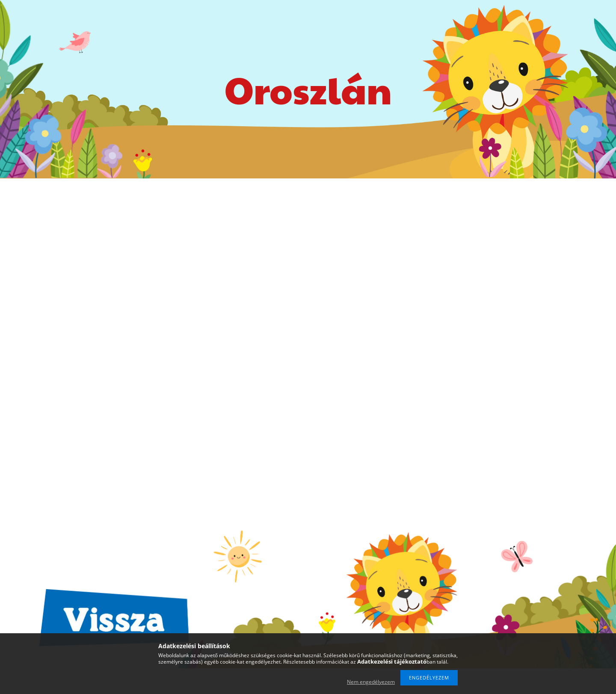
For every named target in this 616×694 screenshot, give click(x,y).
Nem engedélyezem (371, 682)
